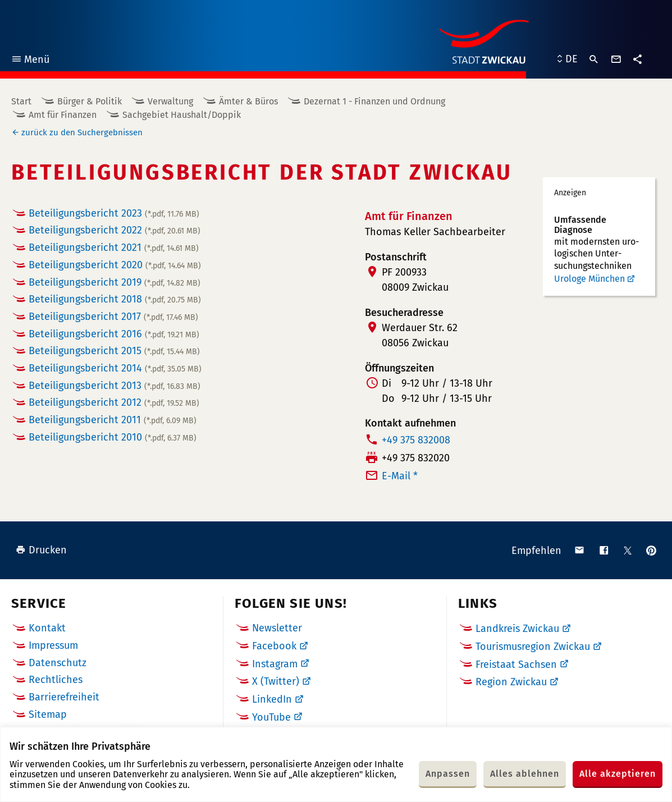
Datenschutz (58, 663)
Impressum (53, 645)
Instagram (275, 664)
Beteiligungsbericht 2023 (114, 213)
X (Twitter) (276, 681)
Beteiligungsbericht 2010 (113, 437)
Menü (30, 61)
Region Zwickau (511, 682)
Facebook (274, 646)
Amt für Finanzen (63, 115)
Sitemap (48, 714)
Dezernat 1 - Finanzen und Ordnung (374, 101)
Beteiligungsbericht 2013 (115, 386)
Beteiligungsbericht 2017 (113, 317)
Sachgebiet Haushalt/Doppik (182, 115)
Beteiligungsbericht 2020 (115, 265)
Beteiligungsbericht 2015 (114, 351)
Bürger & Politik (90, 101)
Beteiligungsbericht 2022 (115, 230)
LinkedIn (272, 699)
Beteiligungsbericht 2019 (115, 282)
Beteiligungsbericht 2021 (114, 248)
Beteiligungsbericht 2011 (113, 420)
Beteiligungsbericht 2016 (114, 334)
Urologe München (589, 279)
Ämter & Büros (248, 101)
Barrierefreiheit (64, 697)
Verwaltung (170, 101)
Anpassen (448, 774)
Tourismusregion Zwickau (533, 647)
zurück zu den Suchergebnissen (82, 132)
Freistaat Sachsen (516, 664)
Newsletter (277, 628)
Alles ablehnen (525, 774)
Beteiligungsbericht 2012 (114, 402)
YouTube (271, 717)
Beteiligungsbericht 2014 (115, 368)
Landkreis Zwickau (517, 629)
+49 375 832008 (416, 440)
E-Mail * (400, 476)
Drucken (41, 550)
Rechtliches (56, 680)
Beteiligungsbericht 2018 (115, 299)
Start (21, 101)
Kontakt (47, 628)
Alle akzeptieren (618, 774)
